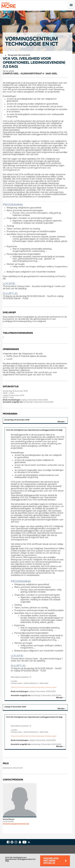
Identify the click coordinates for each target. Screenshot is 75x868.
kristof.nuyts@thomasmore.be (16, 824)
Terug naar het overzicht (19, 55)
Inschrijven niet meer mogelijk (51, 861)
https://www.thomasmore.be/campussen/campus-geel (34, 687)
